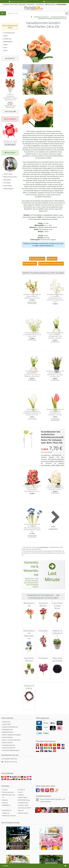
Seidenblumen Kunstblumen (40, 17)
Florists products (8, 787)
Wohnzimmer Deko (10, 177)
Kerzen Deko (8, 174)
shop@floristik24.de (10, 753)
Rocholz (5, 797)
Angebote (11, 58)
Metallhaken (8, 42)
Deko (5, 36)
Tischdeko (7, 183)
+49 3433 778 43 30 (10, 756)
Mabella (5, 794)
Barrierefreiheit (8, 732)
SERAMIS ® (6, 800)
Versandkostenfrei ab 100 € (18, 2)
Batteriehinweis (8, 726)
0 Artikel (6, 866)
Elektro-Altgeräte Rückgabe (12, 729)
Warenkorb (50, 4)
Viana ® (21, 805)
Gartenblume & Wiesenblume (58, 17)
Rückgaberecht (7, 724)
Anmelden (61, 4)
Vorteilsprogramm (9, 740)
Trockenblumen (9, 33)
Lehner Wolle (23, 792)
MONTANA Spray (24, 794)
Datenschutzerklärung (10, 721)
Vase (5, 50)
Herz (5, 47)
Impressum (6, 716)
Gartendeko (7, 186)
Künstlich (53, 259)
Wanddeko (7, 180)
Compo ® (21, 784)
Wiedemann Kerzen (9, 810)
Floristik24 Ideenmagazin (11, 745)
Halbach (21, 789)
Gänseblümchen (38, 259)
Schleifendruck (23, 797)
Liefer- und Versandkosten (11, 734)
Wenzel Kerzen (23, 807)
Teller (5, 45)
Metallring (7, 39)
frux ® (20, 787)
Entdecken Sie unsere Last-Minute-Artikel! (10, 143)
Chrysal (5, 784)
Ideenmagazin (8, 189)
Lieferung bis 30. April (52, 2)
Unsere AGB (6, 719)
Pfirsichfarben (31, 264)
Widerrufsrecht (7, 737)
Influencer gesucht (9, 742)
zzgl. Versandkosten (43, 547)
